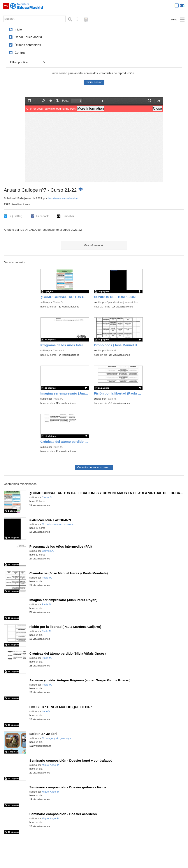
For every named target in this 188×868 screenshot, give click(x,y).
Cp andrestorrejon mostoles (122, 302)
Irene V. (46, 711)
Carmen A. (59, 350)
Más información (94, 245)
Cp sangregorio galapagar (56, 738)
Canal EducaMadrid (28, 37)
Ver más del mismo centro (94, 467)
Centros (20, 53)
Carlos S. (58, 302)
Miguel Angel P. (50, 765)
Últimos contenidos (28, 45)
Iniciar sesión (94, 82)
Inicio (18, 29)
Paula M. (112, 350)
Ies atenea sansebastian (63, 198)
